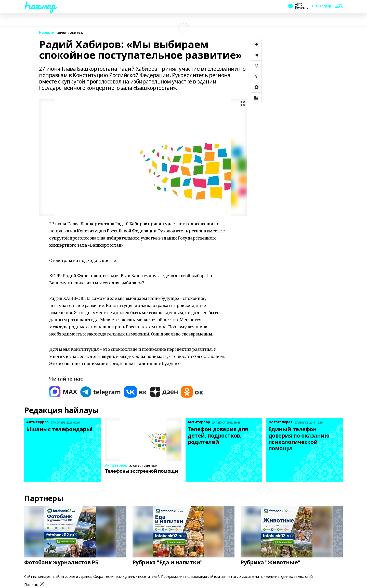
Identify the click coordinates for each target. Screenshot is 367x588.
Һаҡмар (40, 5)
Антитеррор (321, 6)
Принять (31, 585)
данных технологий (297, 576)
